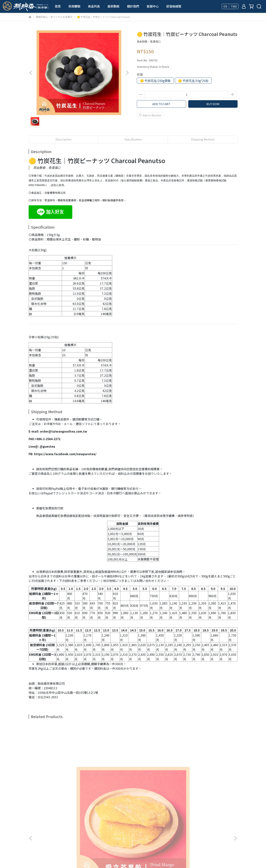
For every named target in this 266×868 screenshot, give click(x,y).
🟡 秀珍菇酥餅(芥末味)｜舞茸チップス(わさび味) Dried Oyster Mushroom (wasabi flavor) (209, 773)
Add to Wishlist (150, 115)
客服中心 (153, 6)
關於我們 (133, 6)
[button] (127, 73)
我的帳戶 (59, 812)
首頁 (58, 6)
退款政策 (74, 812)
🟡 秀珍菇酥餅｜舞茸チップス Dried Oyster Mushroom (108, 773)
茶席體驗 (74, 6)
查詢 (31, 812)
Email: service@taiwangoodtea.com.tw (53, 834)
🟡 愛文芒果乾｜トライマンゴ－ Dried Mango (57, 773)
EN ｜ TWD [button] (230, 6)
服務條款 (104, 812)
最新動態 (114, 6)
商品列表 (94, 6)
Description (63, 139)
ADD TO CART (161, 104)
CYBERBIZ (132, 858)
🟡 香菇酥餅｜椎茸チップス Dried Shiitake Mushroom (159, 773)
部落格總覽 (174, 6)
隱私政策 (89, 812)
